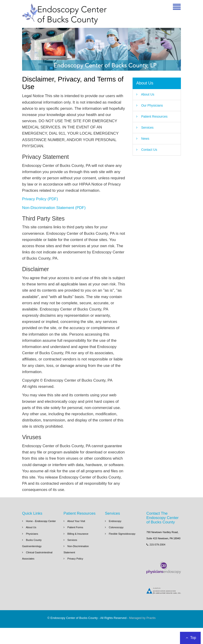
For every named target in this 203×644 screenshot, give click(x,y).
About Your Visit (76, 521)
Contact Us (149, 150)
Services (147, 128)
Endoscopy (115, 521)
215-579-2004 (156, 545)
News (145, 139)
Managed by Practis (142, 618)
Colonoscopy (116, 527)
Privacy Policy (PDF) (40, 199)
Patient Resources (154, 116)
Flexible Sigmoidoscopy (122, 534)
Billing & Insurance (78, 534)
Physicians (32, 534)
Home (30, 521)
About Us (145, 83)
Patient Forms (75, 527)
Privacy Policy (75, 559)
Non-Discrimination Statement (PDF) (54, 208)
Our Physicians (152, 105)
